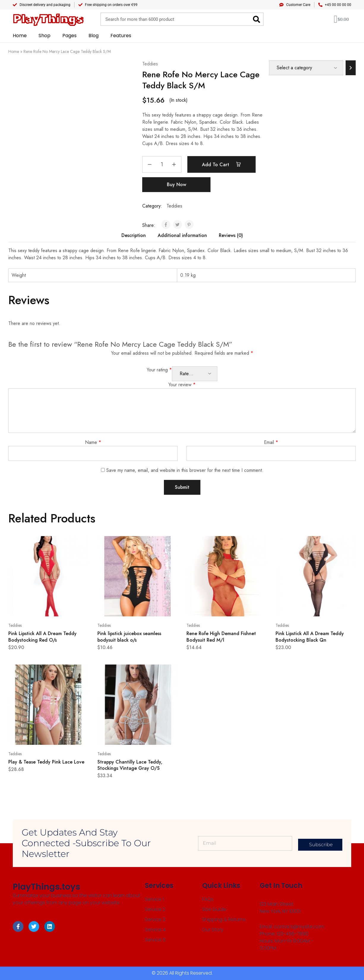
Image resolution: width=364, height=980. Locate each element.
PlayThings (48, 19)
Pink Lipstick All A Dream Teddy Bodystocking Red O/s (42, 637)
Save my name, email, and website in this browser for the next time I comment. (185, 470)
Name (93, 442)
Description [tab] (134, 235)
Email (271, 442)
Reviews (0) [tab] (231, 235)
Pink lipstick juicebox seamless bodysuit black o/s (129, 637)
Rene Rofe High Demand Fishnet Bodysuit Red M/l (221, 637)
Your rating (159, 370)
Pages (69, 36)
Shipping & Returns (224, 919)
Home (20, 36)
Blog (94, 36)
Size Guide (214, 909)
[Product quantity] (162, 164)
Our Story (213, 930)
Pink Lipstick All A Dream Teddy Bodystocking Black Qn (310, 637)
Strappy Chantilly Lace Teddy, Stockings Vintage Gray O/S (130, 765)
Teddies (150, 64)
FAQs (208, 899)
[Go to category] (351, 68)
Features (121, 36)
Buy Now (177, 184)
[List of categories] (306, 68)
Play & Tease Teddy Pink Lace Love (46, 762)
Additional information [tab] (182, 235)
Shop (45, 36)
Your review (182, 385)
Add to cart (221, 164)
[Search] (256, 19)
